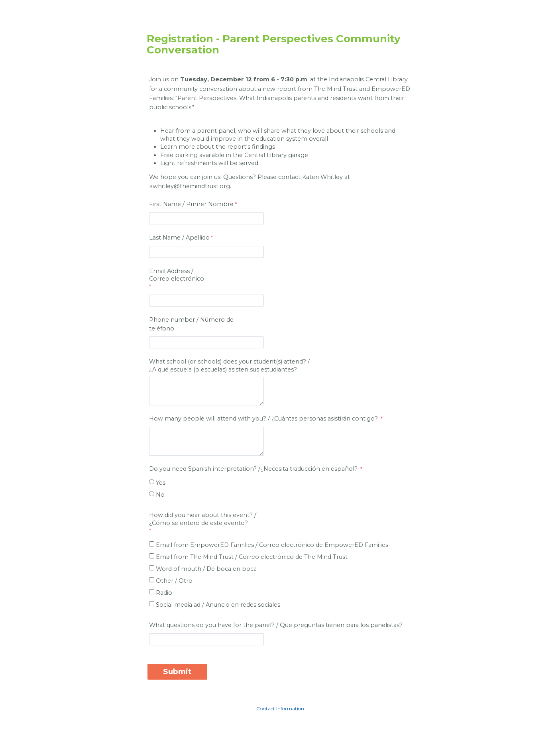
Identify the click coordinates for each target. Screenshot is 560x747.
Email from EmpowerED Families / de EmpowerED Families (272, 545)
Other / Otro (174, 581)
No (160, 495)
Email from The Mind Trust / (252, 557)
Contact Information (280, 709)
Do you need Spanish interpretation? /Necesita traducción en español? (254, 469)
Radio (164, 593)
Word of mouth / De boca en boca (206, 569)
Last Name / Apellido (179, 238)
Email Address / (203, 275)
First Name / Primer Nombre (191, 204)
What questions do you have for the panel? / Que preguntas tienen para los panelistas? (276, 625)
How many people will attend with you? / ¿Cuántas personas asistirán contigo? (264, 419)
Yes (161, 483)
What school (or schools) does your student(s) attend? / (230, 366)
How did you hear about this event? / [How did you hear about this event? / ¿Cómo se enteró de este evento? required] (203, 519)
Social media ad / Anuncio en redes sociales (218, 605)
